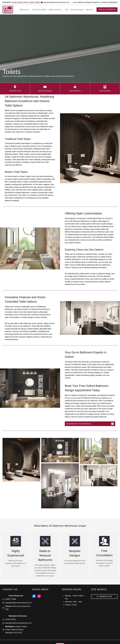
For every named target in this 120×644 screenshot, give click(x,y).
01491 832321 (17, 2)
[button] (21, 460)
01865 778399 (34, 2)
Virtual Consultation (39, 10)
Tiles (67, 10)
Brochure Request (77, 10)
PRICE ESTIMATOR (107, 10)
